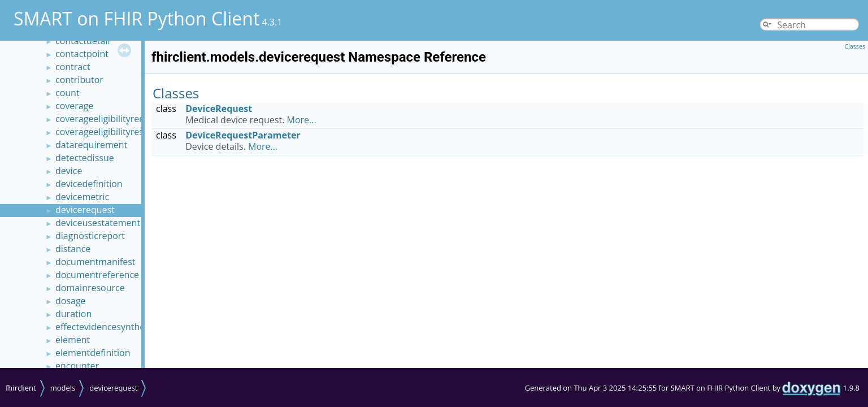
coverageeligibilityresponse (112, 132)
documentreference (97, 275)
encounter (77, 366)
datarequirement (91, 145)
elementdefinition (93, 353)
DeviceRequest (219, 109)
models (63, 388)
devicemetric (82, 197)
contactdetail (83, 41)
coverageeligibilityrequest (109, 119)
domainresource (90, 288)
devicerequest (85, 210)
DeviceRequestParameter (243, 135)
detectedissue (85, 158)
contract (73, 67)
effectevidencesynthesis (106, 327)
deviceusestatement (98, 223)
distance (73, 249)
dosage (71, 301)
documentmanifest (95, 262)
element (73, 340)
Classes (855, 46)
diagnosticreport (90, 236)
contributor (79, 80)
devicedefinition (89, 184)
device (69, 171)
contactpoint (82, 54)
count (68, 93)
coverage (74, 106)
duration (73, 314)
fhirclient (21, 388)
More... (302, 120)
